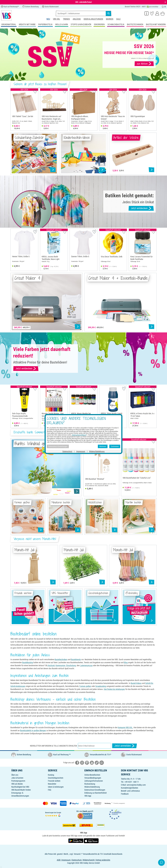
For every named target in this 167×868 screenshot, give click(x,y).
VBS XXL (56, 19)
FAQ (50, 790)
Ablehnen (103, 446)
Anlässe (77, 19)
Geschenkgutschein (56, 778)
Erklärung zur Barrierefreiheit (96, 793)
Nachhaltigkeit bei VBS (20, 787)
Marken (110, 19)
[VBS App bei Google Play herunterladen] (76, 841)
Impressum (81, 451)
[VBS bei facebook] (77, 763)
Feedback (125, 794)
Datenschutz (67, 451)
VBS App (88, 796)
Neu (48, 19)
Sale (118, 19)
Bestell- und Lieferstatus (130, 791)
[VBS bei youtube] (92, 763)
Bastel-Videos (136, 683)
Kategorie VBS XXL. (125, 727)
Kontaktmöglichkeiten (130, 788)
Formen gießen (85, 686)
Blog (126, 662)
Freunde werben (54, 781)
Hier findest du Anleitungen (114, 689)
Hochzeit (51, 665)
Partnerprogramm (18, 781)
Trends (66, 19)
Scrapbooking (101, 686)
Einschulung (71, 665)
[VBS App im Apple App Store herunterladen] (91, 841)
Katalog (51, 775)
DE (164, 7)
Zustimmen (115, 446)
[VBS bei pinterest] (87, 763)
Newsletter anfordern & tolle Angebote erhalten (53, 746)
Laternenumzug (86, 665)
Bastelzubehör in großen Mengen (33, 730)
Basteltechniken (61, 659)
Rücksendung (90, 784)
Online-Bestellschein (92, 775)
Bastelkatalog (28, 662)
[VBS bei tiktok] (97, 763)
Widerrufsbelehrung (92, 787)
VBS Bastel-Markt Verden (21, 790)
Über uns (15, 775)
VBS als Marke (17, 784)
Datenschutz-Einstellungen (95, 790)
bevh (85, 811)
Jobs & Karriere (17, 778)
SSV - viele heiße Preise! (84, 2)
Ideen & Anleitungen (93, 19)
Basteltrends (76, 659)
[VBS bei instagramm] (82, 763)
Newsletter (52, 784)
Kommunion (60, 665)
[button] (13, 110)
